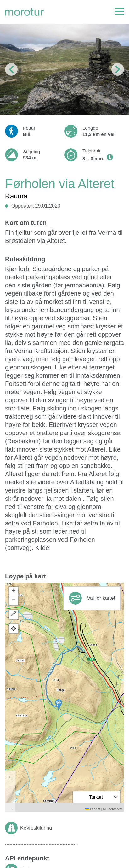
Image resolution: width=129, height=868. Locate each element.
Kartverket (115, 809)
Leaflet (93, 809)
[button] (59, 704)
